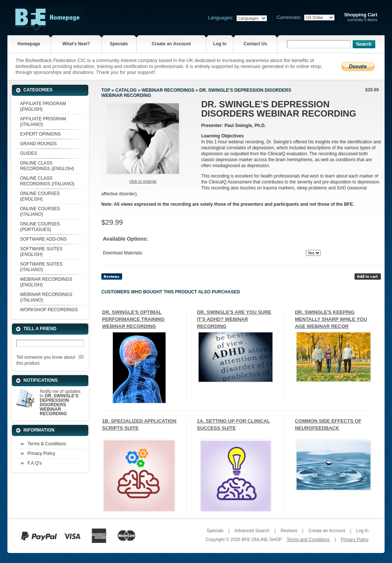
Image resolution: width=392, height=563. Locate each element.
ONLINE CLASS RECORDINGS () (47, 166)
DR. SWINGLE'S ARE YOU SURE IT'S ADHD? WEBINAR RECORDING (234, 319)
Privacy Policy (41, 453)
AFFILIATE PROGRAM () (43, 106)
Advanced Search (252, 531)
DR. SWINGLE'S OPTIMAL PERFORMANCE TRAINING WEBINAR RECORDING (133, 319)
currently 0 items (361, 17)
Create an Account (171, 44)
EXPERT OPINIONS (40, 134)
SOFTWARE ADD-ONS (43, 239)
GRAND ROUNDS (38, 144)
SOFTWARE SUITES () (41, 252)
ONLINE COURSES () (40, 196)
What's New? (76, 44)
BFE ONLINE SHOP (262, 540)
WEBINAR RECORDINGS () (46, 282)
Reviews (289, 531)
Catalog (126, 90)
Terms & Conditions (47, 444)
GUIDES (29, 153)
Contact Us (255, 44)
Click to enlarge (143, 181)
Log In (220, 44)
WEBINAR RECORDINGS (168, 90)
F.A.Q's (35, 463)
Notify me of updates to (60, 403)
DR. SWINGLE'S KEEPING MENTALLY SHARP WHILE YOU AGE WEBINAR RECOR (331, 319)
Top (106, 90)
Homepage (29, 44)
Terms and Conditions (308, 540)
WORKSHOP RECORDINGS (49, 310)
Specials (119, 44)
